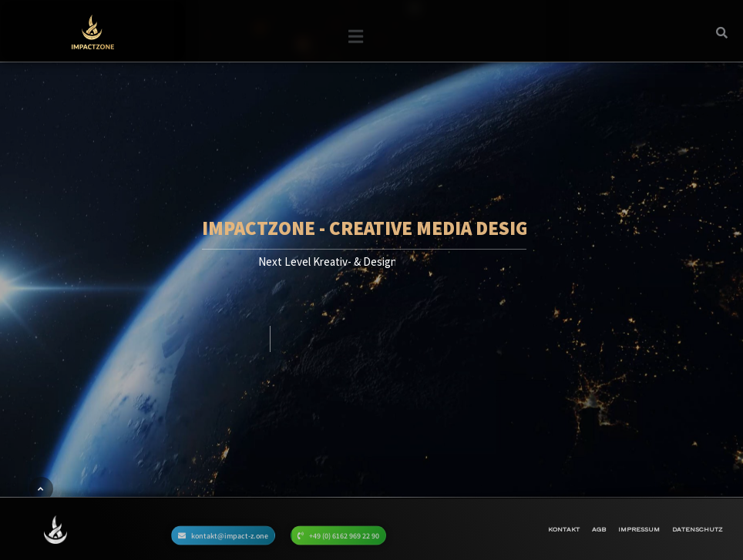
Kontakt (564, 529)
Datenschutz (697, 529)
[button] (355, 44)
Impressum (639, 529)
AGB (599, 529)
